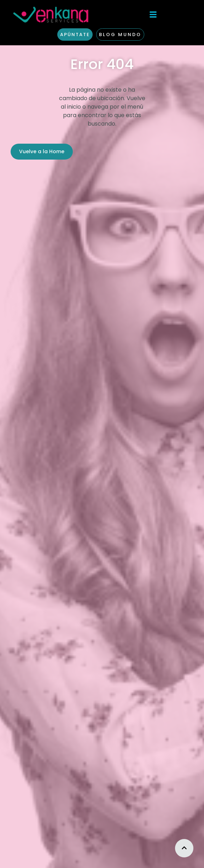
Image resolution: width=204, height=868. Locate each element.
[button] (153, 14)
